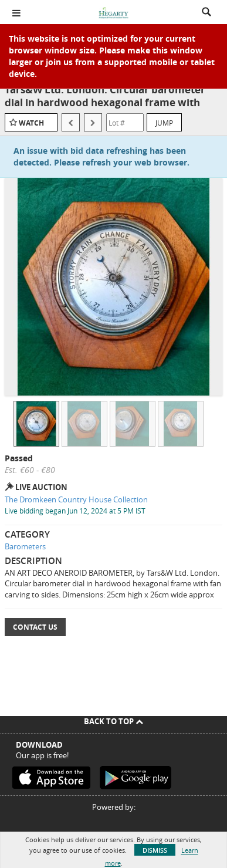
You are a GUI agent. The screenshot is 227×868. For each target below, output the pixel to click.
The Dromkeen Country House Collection (76, 499)
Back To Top (113, 721)
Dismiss (155, 850)
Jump (164, 123)
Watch (31, 123)
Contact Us (35, 627)
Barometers (25, 546)
